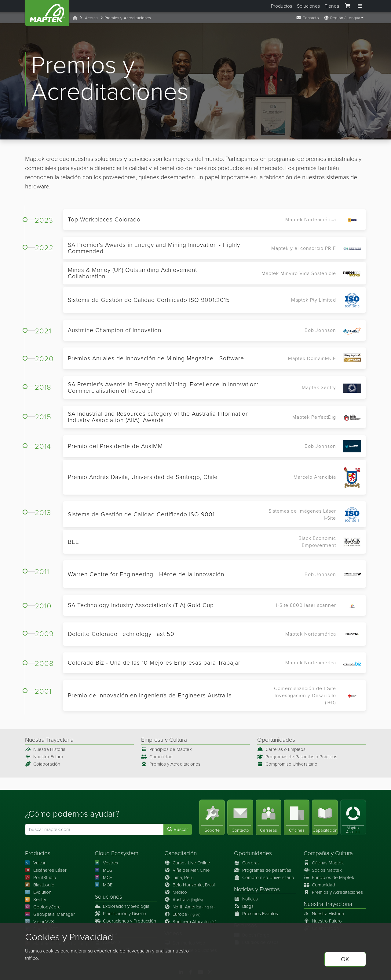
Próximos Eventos (256, 914)
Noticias (244, 889)
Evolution (38, 892)
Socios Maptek (323, 870)
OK (345, 959)
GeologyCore (43, 907)
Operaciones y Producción (125, 921)
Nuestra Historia (45, 749)
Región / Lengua (342, 18)
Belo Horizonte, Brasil (190, 885)
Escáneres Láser (46, 870)
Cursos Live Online (187, 863)
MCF (103, 878)
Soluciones (308, 6)
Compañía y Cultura (328, 853)
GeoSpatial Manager (50, 914)
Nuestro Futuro (44, 757)
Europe (182, 914)
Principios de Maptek (166, 749)
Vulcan (36, 863)
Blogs (244, 906)
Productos (281, 6)
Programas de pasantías (263, 870)
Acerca (91, 18)
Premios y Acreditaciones (171, 764)
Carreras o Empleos (281, 749)
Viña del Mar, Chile (187, 870)
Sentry (36, 900)
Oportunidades (253, 853)
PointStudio (41, 878)
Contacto (307, 18)
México (176, 892)
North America (189, 907)
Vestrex (106, 863)
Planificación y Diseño (120, 914)
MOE (104, 885)
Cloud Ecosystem (117, 853)
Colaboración (43, 764)
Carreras (247, 863)
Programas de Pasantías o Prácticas (297, 757)
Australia (184, 900)
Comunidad (157, 757)
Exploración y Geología (122, 906)
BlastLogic (39, 885)
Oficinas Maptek (324, 863)
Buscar (178, 829)
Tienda (332, 6)
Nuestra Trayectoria (328, 904)
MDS (104, 870)
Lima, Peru (179, 878)
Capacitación (181, 853)
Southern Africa (190, 922)
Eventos (270, 889)
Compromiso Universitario (287, 764)
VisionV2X (40, 922)
